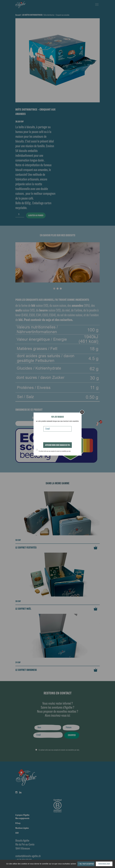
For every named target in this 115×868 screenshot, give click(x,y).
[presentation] (55, 437)
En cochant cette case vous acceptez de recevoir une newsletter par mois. (55, 451)
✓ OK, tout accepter (86, 864)
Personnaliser (104, 864)
